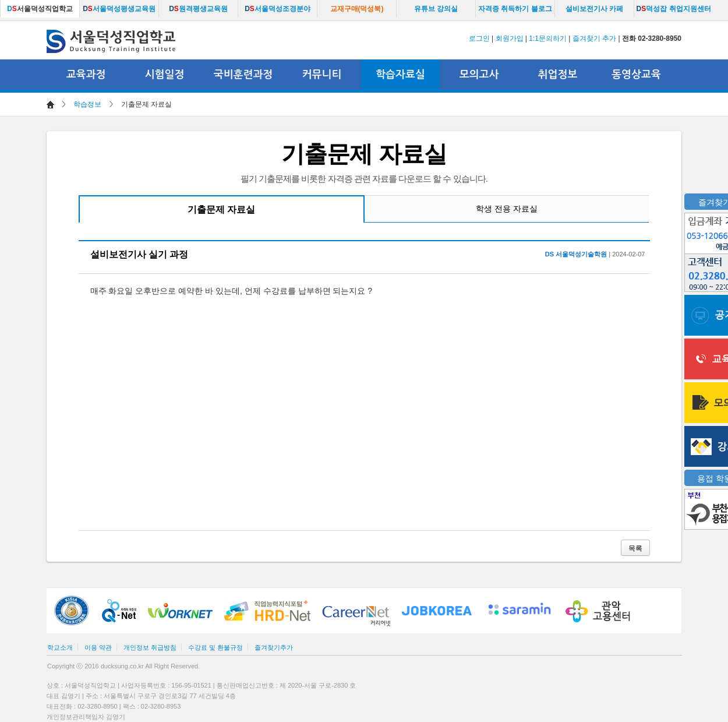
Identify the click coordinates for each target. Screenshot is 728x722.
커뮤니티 (322, 75)
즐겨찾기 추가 (594, 38)
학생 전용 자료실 (507, 209)
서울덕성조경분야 (278, 9)
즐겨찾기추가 (274, 647)
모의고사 (479, 75)
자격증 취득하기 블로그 (515, 9)
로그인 (479, 38)
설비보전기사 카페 (594, 9)
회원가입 (510, 38)
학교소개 (60, 647)
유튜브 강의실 (436, 9)
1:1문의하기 (548, 38)
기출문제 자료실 (221, 209)
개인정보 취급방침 (150, 647)
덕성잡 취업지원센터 (673, 9)
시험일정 (165, 75)
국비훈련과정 (243, 75)
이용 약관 (98, 647)
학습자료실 (400, 75)
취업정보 (558, 75)
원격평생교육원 (198, 9)
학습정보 (87, 104)
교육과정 (86, 75)
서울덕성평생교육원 (119, 9)
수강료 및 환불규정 (215, 647)
